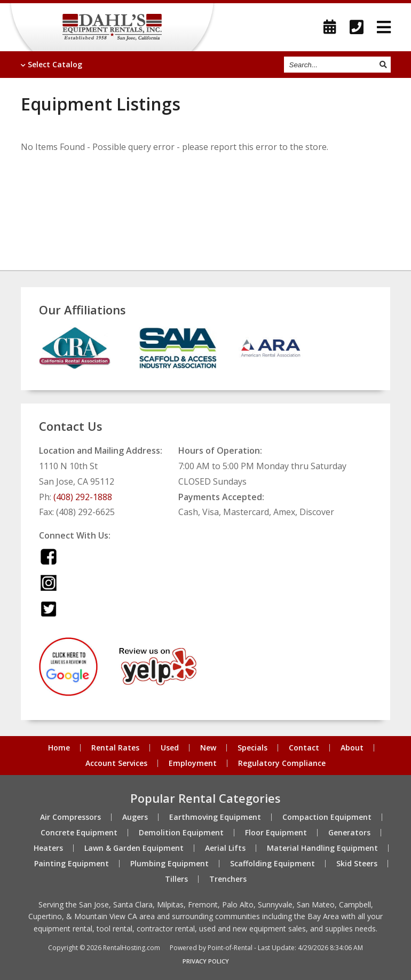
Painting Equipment (72, 864)
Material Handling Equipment (322, 848)
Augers (135, 817)
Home (59, 748)
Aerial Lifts (225, 848)
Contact (304, 748)
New (208, 748)
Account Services (116, 763)
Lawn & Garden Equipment (134, 848)
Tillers (176, 879)
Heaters (48, 848)
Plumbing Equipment (169, 864)
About (352, 748)
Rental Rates (115, 748)
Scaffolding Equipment (272, 864)
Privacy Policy (206, 961)
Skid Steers (357, 864)
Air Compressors (70, 817)
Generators (349, 833)
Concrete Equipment (79, 833)
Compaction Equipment (327, 817)
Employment (193, 763)
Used (170, 748)
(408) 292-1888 (83, 497)
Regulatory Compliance (282, 763)
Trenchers (228, 879)
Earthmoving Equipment (215, 817)
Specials (252, 748)
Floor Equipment (276, 833)
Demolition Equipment (181, 833)
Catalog (52, 64)
